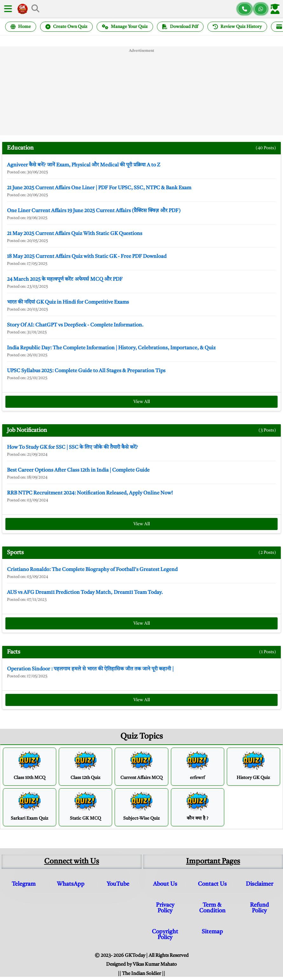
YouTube (118, 884)
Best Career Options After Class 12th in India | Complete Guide (78, 470)
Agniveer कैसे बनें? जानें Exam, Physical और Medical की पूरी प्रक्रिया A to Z (84, 165)
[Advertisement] (142, 91)
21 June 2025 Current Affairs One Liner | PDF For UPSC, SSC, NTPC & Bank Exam (99, 188)
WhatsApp (71, 884)
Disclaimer (259, 884)
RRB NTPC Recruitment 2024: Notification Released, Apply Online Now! (90, 493)
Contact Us (212, 884)
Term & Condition (212, 908)
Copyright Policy (165, 935)
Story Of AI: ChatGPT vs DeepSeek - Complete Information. (75, 325)
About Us (165, 884)
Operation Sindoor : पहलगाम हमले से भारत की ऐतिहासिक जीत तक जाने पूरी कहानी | (90, 669)
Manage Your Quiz (125, 27)
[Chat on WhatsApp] (261, 9)
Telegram (24, 884)
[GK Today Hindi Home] (23, 9)
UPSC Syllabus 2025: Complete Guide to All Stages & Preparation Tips (86, 371)
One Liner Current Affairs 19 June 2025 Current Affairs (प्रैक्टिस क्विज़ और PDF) (94, 211)
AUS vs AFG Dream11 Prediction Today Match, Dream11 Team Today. (85, 593)
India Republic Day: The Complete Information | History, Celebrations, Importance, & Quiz (111, 348)
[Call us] (245, 9)
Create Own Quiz (66, 27)
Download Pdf (180, 27)
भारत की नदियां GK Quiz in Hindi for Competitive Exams (68, 302)
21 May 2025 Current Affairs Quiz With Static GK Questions (75, 234)
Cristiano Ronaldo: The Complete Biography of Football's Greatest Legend (92, 570)
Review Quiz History (237, 27)
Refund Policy (259, 908)
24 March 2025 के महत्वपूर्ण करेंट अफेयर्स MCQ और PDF (65, 279)
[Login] (276, 9)
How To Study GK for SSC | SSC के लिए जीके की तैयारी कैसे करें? (72, 447)
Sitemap (212, 932)
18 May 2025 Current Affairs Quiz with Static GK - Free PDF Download (87, 257)
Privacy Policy (165, 908)
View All (142, 402)
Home (21, 27)
